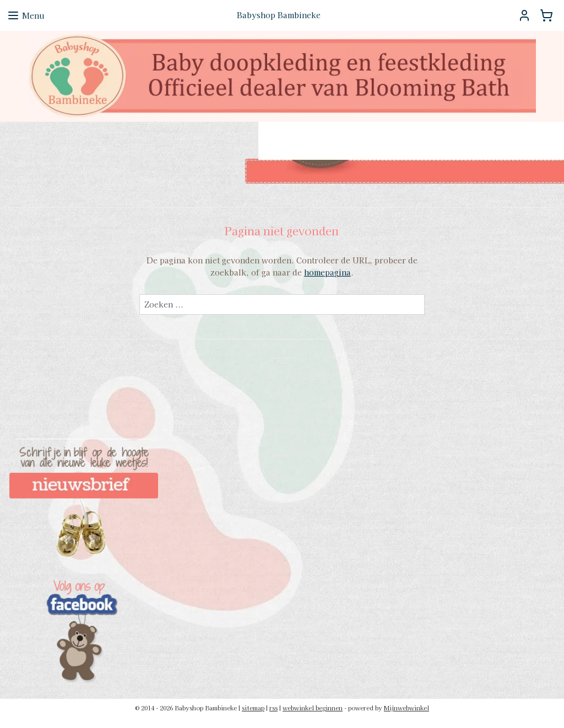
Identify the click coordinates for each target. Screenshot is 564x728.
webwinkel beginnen (313, 708)
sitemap (253, 708)
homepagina (327, 272)
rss (273, 708)
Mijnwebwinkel (406, 708)
